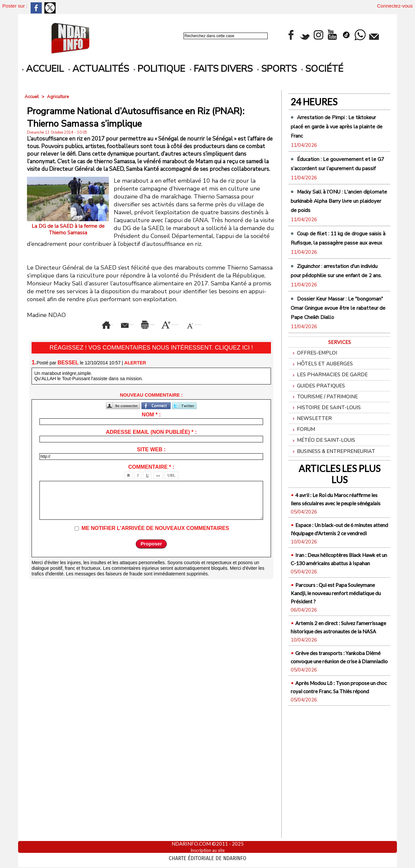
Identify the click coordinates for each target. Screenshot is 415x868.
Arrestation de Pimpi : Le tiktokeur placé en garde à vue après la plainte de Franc (339, 126)
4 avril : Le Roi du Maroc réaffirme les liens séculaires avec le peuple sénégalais (334, 574)
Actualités (99, 69)
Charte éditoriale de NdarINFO (207, 857)
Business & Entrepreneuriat (337, 522)
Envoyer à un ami (95, 323)
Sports (277, 69)
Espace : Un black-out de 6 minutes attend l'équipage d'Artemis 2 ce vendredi (333, 612)
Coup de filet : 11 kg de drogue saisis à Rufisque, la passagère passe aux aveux (334, 270)
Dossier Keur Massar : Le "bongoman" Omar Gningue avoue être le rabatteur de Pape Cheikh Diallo (333, 358)
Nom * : (151, 424)
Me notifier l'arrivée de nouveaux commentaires (155, 537)
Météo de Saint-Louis (326, 509)
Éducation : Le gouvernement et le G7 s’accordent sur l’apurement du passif (339, 172)
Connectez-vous (395, 6)
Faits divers (221, 69)
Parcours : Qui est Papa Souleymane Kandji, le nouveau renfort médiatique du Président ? (338, 692)
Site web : (151, 459)
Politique (159, 69)
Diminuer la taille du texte (162, 333)
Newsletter (313, 484)
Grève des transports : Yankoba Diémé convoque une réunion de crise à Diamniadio (337, 773)
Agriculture (60, 97)
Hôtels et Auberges (325, 421)
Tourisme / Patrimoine (328, 459)
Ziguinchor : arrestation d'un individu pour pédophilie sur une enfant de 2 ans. (337, 312)
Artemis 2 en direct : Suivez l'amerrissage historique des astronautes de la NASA (335, 735)
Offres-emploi (316, 409)
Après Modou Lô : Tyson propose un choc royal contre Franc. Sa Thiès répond (336, 811)
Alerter (135, 372)
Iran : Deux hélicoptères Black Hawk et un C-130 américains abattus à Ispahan (339, 650)
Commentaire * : (151, 476)
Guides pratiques (320, 447)
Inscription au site (208, 850)
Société (322, 69)
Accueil (32, 97)
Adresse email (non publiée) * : (151, 441)
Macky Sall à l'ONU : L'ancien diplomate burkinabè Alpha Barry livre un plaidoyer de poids (339, 224)
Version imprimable (162, 323)
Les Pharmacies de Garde (332, 434)
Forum (304, 497)
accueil (43, 69)
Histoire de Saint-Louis (330, 472)
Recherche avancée (201, 43)
